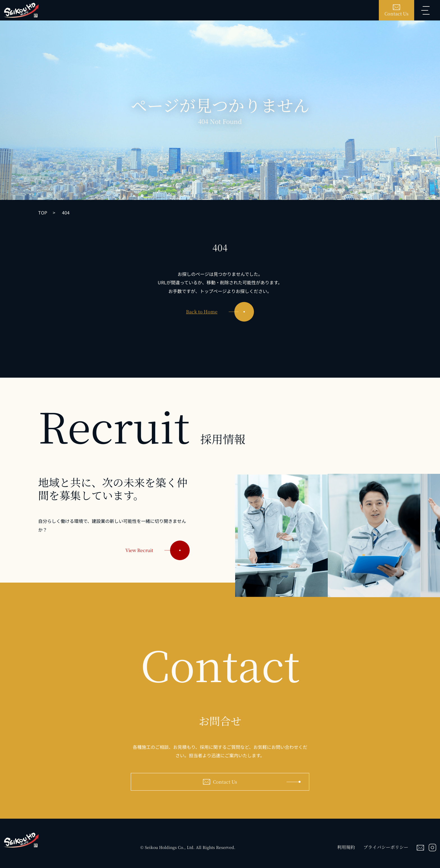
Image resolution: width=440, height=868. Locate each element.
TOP (43, 213)
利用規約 (346, 847)
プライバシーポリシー (386, 847)
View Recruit (158, 556)
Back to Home (220, 312)
